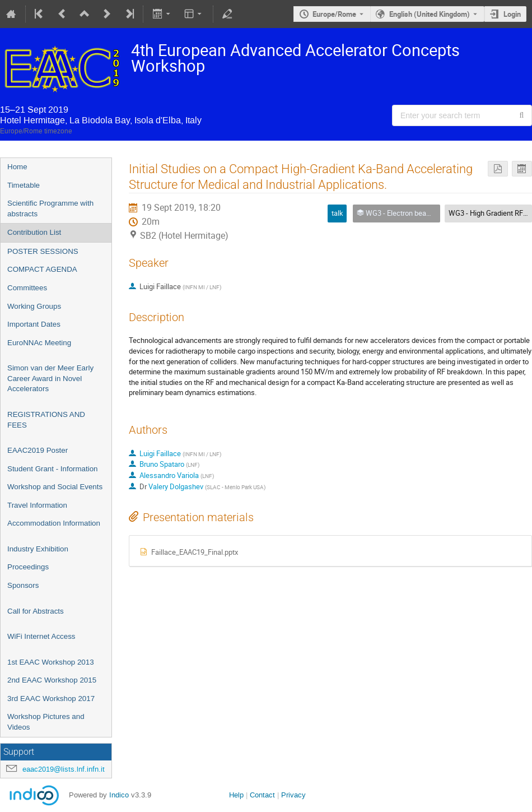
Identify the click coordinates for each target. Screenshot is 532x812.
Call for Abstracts (36, 611)
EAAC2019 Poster (38, 450)
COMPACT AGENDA (42, 269)
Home (17, 167)
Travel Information (37, 505)
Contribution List (34, 232)
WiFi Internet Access (41, 636)
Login (512, 14)
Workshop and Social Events (55, 487)
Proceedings (28, 567)
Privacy (293, 795)
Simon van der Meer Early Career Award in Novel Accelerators (50, 378)
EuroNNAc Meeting (39, 343)
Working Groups (34, 306)
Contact (262, 795)
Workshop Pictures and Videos (46, 722)
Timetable (24, 185)
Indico (119, 795)
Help (236, 795)
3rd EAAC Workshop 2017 (51, 699)
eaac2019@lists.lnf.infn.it (64, 769)
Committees (27, 288)
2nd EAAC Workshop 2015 (52, 680)
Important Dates (34, 324)
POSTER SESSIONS (43, 251)
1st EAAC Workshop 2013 (51, 662)
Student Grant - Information (53, 469)
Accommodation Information (54, 523)
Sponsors (23, 585)
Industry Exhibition (38, 549)
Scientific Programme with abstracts (50, 208)
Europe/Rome (334, 14)
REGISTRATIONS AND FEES (46, 420)
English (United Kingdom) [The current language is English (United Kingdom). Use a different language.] (430, 14)
